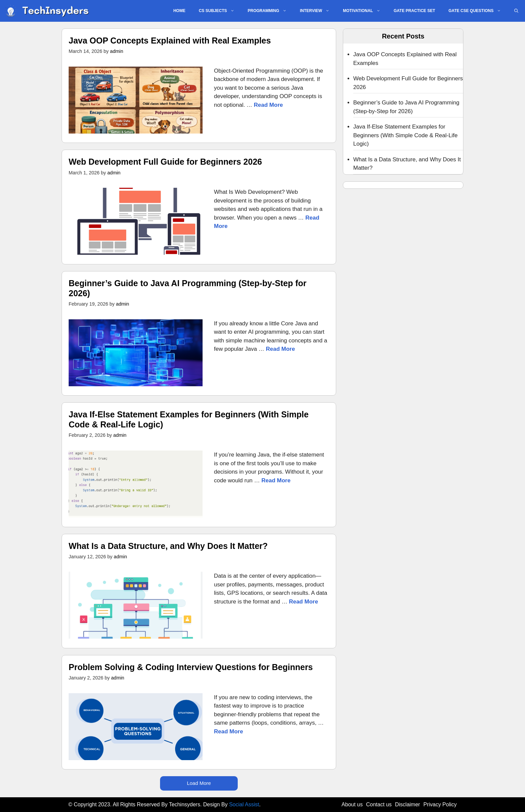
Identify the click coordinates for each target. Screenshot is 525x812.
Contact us (379, 804)
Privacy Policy (440, 804)
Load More (199, 783)
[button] (516, 11)
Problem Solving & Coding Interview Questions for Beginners (191, 667)
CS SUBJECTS (220, 11)
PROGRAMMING (271, 11)
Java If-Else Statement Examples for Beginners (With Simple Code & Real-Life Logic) (405, 135)
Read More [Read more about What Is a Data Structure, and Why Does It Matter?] (304, 602)
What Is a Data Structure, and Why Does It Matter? (168, 546)
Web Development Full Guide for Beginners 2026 (165, 162)
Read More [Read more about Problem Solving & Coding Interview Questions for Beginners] (229, 732)
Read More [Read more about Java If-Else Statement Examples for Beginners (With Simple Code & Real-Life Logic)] (276, 480)
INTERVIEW (318, 11)
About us (352, 804)
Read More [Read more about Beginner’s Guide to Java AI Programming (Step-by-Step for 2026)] (280, 349)
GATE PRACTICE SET (415, 11)
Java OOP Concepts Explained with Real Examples (170, 40)
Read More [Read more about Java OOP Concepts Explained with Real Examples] (268, 105)
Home (179, 11)
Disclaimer (408, 804)
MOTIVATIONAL (365, 11)
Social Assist (244, 804)
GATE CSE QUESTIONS (478, 11)
